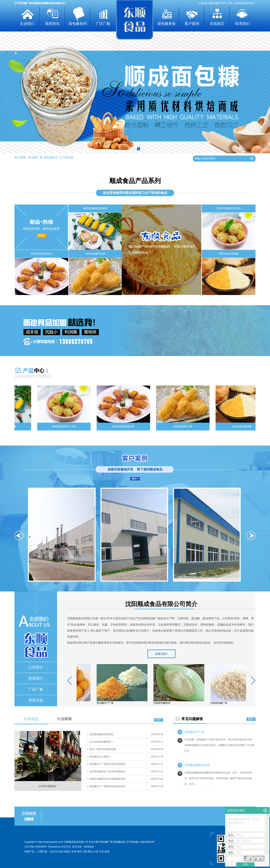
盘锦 (107, 852)
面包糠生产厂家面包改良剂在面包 (107, 764)
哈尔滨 (54, 852)
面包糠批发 (51, 157)
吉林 (74, 852)
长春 (60, 852)
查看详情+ (161, 654)
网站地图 (214, 3)
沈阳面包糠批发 (163, 703)
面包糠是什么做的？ (100, 757)
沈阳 (85, 852)
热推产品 (29, 852)
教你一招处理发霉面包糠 (103, 749)
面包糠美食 (167, 24)
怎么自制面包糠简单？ (101, 742)
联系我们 (242, 24)
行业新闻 (64, 719)
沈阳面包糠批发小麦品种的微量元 (107, 771)
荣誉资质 (36, 700)
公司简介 (36, 667)
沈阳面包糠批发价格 (197, 765)
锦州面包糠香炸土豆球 (229, 208)
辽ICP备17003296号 (35, 847)
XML (230, 3)
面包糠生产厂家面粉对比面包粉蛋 (107, 786)
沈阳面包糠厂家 (220, 703)
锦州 (79, 852)
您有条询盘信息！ (245, 3)
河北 (101, 852)
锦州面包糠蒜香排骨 (42, 254)
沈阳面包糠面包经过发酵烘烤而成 (107, 779)
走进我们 (27, 24)
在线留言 (217, 24)
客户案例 (192, 24)
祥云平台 (66, 847)
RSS (224, 3)
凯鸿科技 (89, 847)
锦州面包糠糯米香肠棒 (95, 208)
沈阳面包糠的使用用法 (101, 734)
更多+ (41, 235)
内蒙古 (67, 852)
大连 (96, 852)
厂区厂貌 (103, 24)
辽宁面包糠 (66, 157)
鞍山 (90, 852)
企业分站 (203, 3)
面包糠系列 (78, 24)
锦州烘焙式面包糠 (229, 254)
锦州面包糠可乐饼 (96, 254)
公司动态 (31, 719)
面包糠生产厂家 (106, 703)
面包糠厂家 (36, 157)
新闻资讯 (52, 24)
